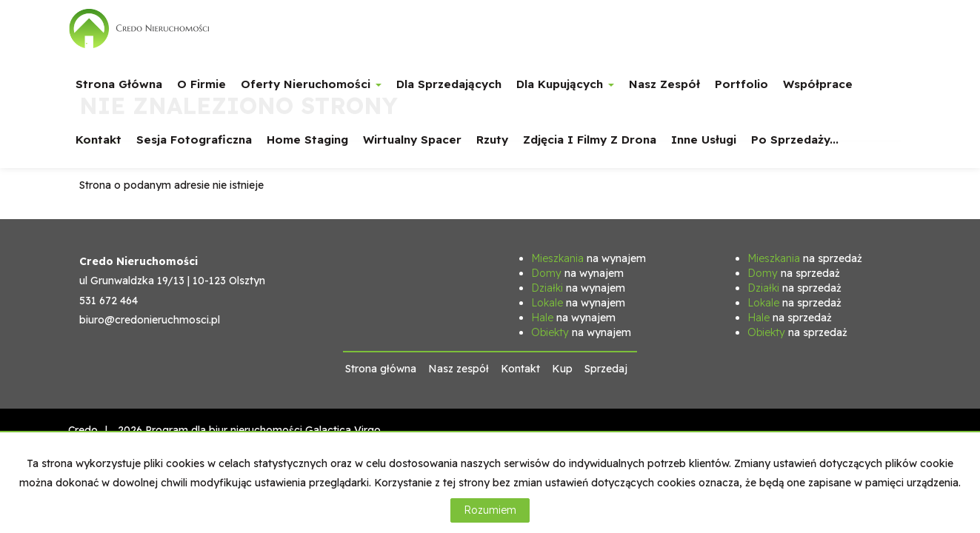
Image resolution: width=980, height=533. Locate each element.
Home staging (307, 140)
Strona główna (119, 84)
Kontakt (99, 140)
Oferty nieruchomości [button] (311, 84)
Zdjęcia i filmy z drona (590, 140)
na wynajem (589, 258)
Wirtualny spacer (412, 140)
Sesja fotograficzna (194, 140)
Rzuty (492, 140)
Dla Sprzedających (449, 84)
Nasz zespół (664, 84)
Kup (562, 369)
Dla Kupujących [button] (565, 84)
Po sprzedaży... (795, 140)
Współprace (818, 84)
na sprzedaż (805, 258)
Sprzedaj (606, 369)
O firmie (201, 84)
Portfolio (741, 84)
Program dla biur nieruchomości (225, 430)
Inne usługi (704, 140)
